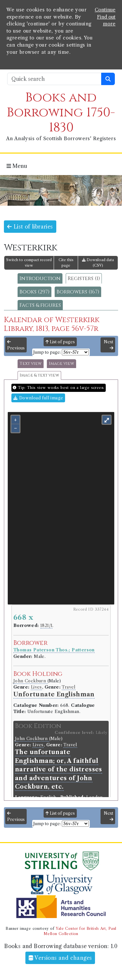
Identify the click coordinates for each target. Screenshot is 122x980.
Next (108, 345)
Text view (31, 364)
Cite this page (66, 263)
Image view (61, 364)
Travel (68, 687)
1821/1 (46, 625)
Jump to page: (47, 352)
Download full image (38, 398)
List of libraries (30, 227)
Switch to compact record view (29, 263)
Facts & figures (40, 305)
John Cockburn (30, 681)
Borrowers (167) (78, 292)
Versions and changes (60, 958)
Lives (36, 687)
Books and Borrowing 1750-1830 (61, 113)
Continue (105, 10)
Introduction (40, 278)
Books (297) (34, 292)
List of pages (60, 342)
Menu (17, 166)
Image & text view (39, 375)
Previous (16, 345)
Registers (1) (84, 278)
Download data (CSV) (98, 263)
